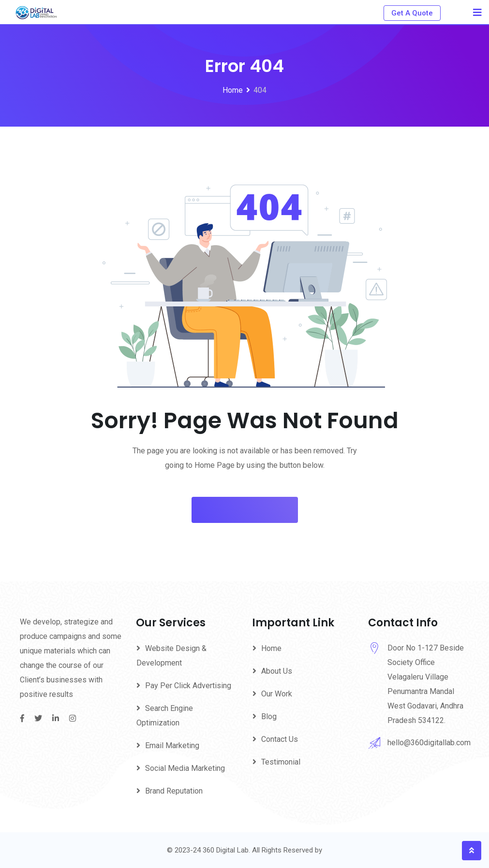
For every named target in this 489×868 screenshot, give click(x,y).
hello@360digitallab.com (429, 743)
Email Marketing (172, 745)
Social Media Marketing (185, 768)
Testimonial (281, 762)
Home (271, 648)
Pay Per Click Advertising (188, 686)
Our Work (277, 694)
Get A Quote (412, 13)
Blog (269, 716)
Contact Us (280, 739)
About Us (277, 671)
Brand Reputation (174, 791)
